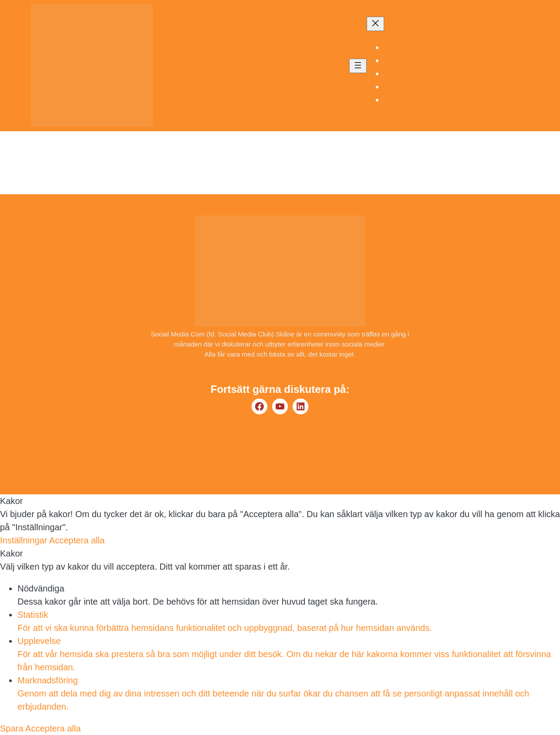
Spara (13, 728)
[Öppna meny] (358, 66)
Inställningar (24, 540)
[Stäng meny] (375, 24)
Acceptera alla (77, 540)
